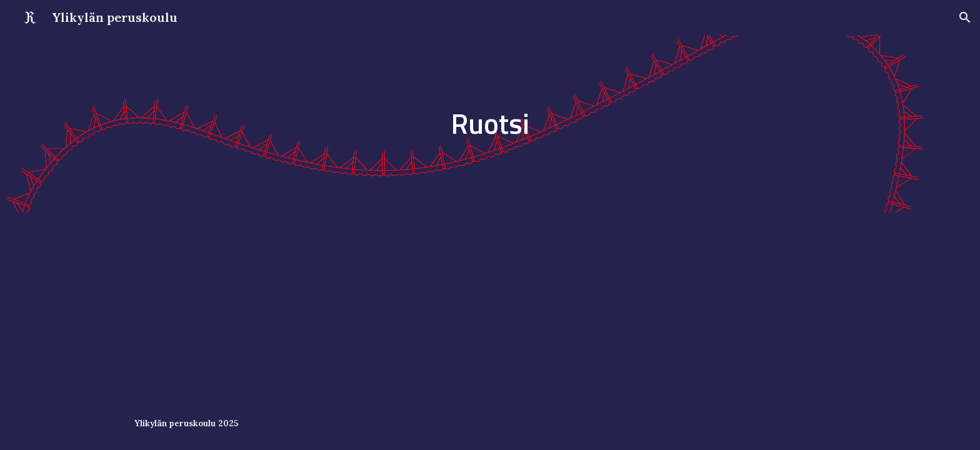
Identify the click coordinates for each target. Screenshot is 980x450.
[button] (965, 17)
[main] (490, 124)
